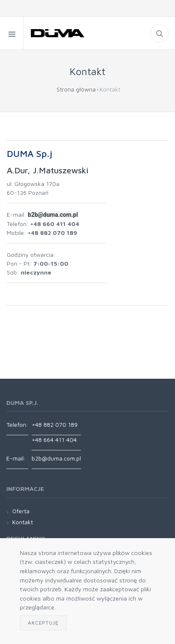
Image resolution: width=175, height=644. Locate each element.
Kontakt (23, 522)
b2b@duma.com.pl (56, 458)
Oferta (21, 511)
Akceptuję (43, 623)
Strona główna (76, 89)
